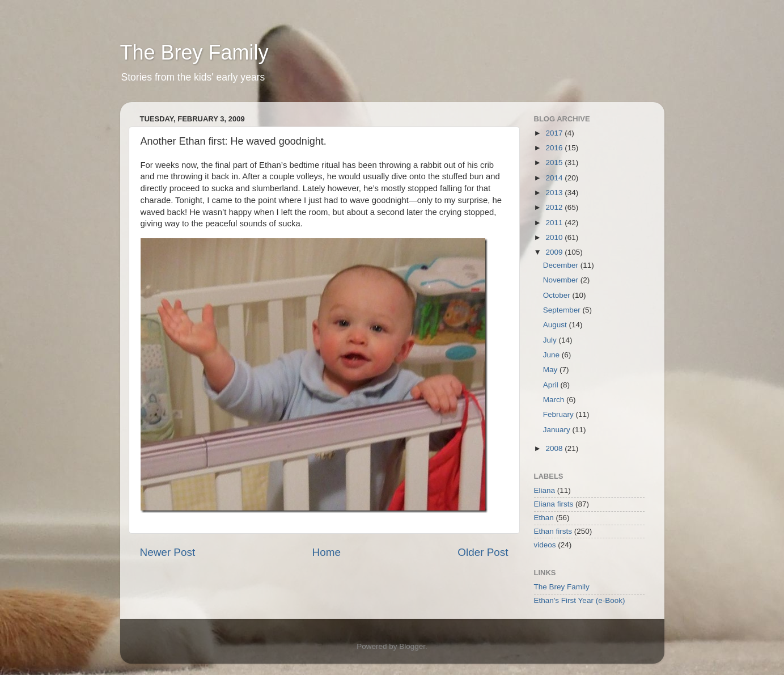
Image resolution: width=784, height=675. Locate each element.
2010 (555, 237)
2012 (555, 207)
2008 (555, 448)
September (563, 310)
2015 (555, 163)
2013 (555, 193)
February (560, 414)
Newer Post (168, 552)
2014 (555, 178)
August (556, 325)
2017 (555, 133)
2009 (555, 252)
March (555, 400)
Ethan (544, 518)
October (558, 295)
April (552, 385)
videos (545, 545)
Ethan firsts (553, 531)
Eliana (545, 490)
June (552, 355)
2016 (555, 148)
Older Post (483, 552)
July (551, 340)
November (562, 280)
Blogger (412, 646)
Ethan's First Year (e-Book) (580, 600)
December (562, 265)
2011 (555, 223)
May (551, 370)
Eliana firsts (554, 504)
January (558, 430)
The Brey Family (194, 52)
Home (327, 552)
